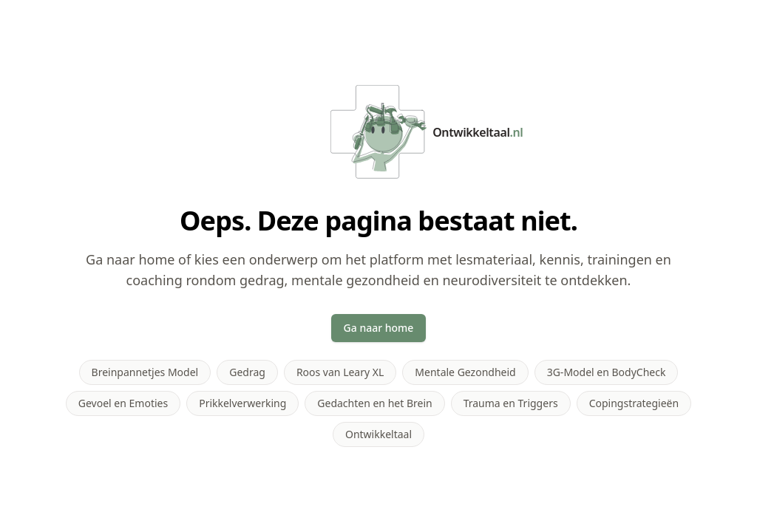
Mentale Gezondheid (465, 372)
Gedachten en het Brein (374, 403)
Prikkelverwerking (242, 403)
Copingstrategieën (634, 403)
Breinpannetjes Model (145, 372)
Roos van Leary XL (340, 372)
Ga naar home (379, 328)
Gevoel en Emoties (123, 403)
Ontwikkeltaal (378, 434)
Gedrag (247, 372)
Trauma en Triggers (511, 403)
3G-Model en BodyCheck (607, 372)
